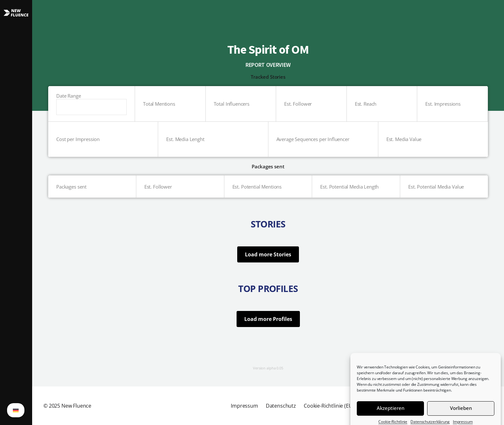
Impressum (244, 406)
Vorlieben (461, 413)
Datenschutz (281, 406)
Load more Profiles (268, 319)
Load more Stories (268, 254)
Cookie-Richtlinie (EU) (329, 406)
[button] (16, 212)
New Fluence (76, 406)
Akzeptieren (391, 413)
